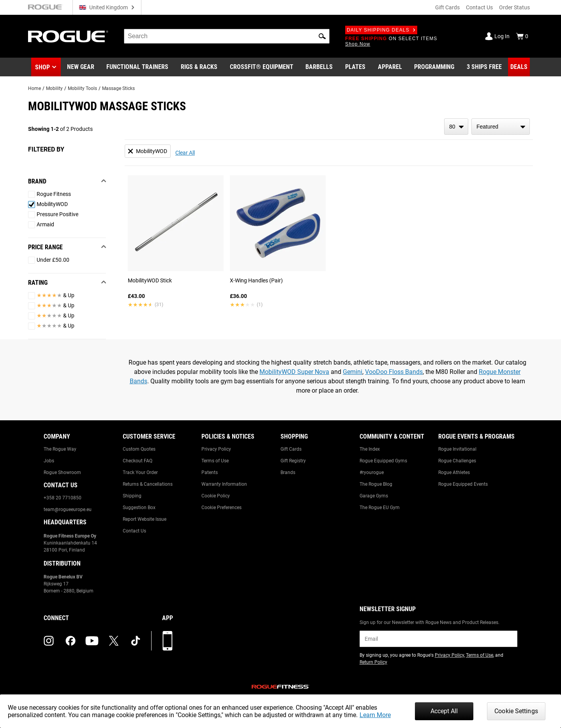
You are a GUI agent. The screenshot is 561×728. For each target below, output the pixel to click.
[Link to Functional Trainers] (137, 67)
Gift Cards (447, 7)
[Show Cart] (522, 36)
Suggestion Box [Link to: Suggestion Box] (139, 508)
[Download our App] (168, 641)
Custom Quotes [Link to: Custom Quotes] (139, 449)
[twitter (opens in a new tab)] (114, 641)
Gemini (353, 372)
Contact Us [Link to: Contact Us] (134, 531)
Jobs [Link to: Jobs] (49, 461)
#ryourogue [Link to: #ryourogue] (372, 472)
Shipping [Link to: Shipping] (132, 496)
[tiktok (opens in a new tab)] (136, 641)
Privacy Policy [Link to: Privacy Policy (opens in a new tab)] (449, 655)
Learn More (375, 715)
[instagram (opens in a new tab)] (49, 641)
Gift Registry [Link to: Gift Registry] (293, 461)
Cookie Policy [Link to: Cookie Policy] (216, 496)
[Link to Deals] (519, 67)
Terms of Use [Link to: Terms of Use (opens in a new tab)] (480, 655)
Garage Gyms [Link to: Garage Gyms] (374, 496)
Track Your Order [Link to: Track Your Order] (140, 472)
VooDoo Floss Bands (394, 372)
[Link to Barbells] (319, 67)
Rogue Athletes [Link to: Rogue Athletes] (454, 472)
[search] (227, 36)
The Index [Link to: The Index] (370, 449)
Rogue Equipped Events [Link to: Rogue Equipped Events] (463, 484)
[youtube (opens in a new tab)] (92, 641)
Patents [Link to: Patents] (210, 472)
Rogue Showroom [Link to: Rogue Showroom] (62, 472)
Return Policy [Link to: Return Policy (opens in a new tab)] (373, 662)
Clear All (185, 153)
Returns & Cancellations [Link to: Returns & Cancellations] (148, 484)
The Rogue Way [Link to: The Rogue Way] (60, 449)
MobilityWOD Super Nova (294, 372)
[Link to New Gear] (81, 67)
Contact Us (479, 7)
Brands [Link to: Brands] (288, 472)
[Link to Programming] (434, 67)
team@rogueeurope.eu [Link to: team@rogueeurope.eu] (68, 509)
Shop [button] (42, 67)
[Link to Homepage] (68, 36)
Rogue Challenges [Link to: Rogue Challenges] (457, 461)
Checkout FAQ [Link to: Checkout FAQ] (138, 461)
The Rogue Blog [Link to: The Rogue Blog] (376, 484)
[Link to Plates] (355, 67)
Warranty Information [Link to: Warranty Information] (224, 484)
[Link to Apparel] (390, 67)
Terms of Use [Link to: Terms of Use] (215, 461)
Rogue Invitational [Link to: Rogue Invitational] (457, 449)
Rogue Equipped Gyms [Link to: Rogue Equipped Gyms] (383, 461)
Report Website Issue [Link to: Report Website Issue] (145, 519)
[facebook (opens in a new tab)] (71, 641)
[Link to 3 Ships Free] (484, 67)
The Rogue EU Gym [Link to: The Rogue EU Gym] (380, 508)
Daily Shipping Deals (381, 30)
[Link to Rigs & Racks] (199, 67)
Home (34, 88)
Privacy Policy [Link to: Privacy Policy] (216, 449)
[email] (438, 639)
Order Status (514, 7)
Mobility (54, 88)
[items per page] (456, 127)
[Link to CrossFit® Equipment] (262, 67)
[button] (322, 36)
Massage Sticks (118, 88)
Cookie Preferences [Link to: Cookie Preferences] (221, 508)
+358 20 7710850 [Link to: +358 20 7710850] (63, 498)
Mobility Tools (82, 88)
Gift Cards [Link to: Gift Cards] (291, 449)
